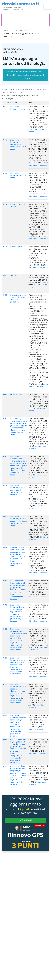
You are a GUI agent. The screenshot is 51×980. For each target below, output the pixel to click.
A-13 (5, 173)
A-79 (5, 605)
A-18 (5, 204)
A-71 (5, 457)
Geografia (14, 275)
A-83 (5, 715)
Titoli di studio (21, 31)
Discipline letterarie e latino (18, 108)
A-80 (5, 629)
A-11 (4, 107)
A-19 (5, 247)
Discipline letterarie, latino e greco (18, 175)
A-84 (5, 740)
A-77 (5, 547)
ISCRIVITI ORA (26, 820)
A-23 (5, 295)
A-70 (5, 419)
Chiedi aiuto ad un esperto (38, 165)
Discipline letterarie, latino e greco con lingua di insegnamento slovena (18, 521)
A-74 (5, 485)
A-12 (5, 140)
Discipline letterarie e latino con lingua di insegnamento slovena (18, 490)
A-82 (5, 684)
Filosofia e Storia (17, 247)
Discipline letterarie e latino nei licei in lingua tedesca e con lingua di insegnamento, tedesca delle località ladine (18, 666)
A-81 (5, 658)
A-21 (5, 275)
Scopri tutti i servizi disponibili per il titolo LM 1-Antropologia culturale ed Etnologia (26, 75)
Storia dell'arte (16, 395)
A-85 (5, 766)
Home (6, 31)
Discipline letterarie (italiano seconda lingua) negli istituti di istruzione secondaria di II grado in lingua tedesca (18, 613)
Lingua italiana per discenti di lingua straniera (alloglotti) (18, 298)
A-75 (5, 516)
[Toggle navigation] (47, 7)
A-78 (5, 581)
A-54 (5, 395)
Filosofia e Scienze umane (18, 205)
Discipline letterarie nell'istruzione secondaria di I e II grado (18, 144)
